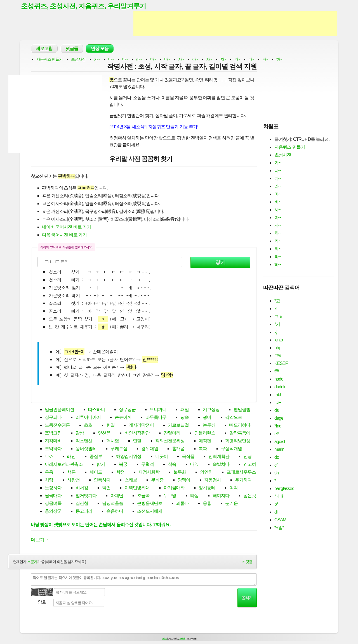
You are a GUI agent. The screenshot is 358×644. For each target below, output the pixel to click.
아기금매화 (174, 489)
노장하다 (53, 489)
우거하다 (243, 481)
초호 (88, 426)
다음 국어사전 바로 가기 (64, 235)
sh (276, 473)
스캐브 (131, 481)
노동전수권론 (57, 426)
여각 (234, 489)
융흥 (207, 504)
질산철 (82, 504)
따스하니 (96, 410)
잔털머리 (172, 434)
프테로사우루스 (241, 473)
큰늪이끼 (123, 418)
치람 (49, 481)
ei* (277, 434)
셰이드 (96, 473)
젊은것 (250, 496)
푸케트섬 (119, 449)
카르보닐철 (178, 426)
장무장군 (127, 410)
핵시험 (113, 442)
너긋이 (162, 457)
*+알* (279, 528)
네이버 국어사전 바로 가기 (66, 228)
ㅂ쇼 (49, 457)
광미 (207, 418)
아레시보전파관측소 (64, 465)
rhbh (278, 395)
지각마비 (53, 442)
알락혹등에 (240, 434)
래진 (71, 457)
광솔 (185, 418)
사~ (181, 60)
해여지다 (221, 496)
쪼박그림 (53, 434)
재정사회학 (149, 473)
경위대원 (150, 449)
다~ (125, 60)
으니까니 (158, 410)
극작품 (188, 457)
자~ (209, 60)
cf (276, 466)
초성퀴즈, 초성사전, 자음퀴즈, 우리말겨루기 (86, 6)
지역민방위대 (137, 489)
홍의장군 (53, 512)
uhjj (277, 348)
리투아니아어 (88, 418)
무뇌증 (157, 481)
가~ (97, 60)
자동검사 (213, 481)
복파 (203, 449)
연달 (137, 442)
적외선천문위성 (170, 442)
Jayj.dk (182, 639)
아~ (195, 60)
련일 (110, 426)
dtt (276, 458)
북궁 (123, 465)
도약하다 (53, 449)
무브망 (170, 496)
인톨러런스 (205, 434)
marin (279, 450)
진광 (248, 457)
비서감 (82, 489)
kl (276, 309)
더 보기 (40, 540)
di (276, 513)
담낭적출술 (113, 504)
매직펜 (205, 442)
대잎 (194, 465)
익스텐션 (84, 442)
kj (276, 333)
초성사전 (78, 60)
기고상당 (211, 410)
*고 (277, 301)
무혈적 (148, 465)
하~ (279, 60)
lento (279, 340)
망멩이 (184, 481)
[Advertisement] (235, 25)
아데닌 (117, 496)
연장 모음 (100, 49)
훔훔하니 (115, 512)
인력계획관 (219, 457)
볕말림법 (242, 410)
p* (276, 505)
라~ (139, 60)
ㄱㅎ (279, 317)
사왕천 (73, 481)
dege (279, 419)
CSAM (280, 520)
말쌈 (80, 434)
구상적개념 (231, 449)
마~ (153, 60)
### (278, 356)
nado (279, 380)
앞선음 (104, 434)
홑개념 (178, 449)
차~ (223, 60)
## (277, 372)
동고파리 (84, 512)
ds (276, 411)
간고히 (250, 465)
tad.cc (164, 639)
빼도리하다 (240, 426)
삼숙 (172, 465)
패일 (185, 410)
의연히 (206, 473)
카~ (237, 60)
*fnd (278, 426)
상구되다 (53, 418)
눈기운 (231, 504)
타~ (251, 60)
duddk (280, 387)
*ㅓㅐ (279, 497)
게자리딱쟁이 (141, 426)
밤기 (101, 465)
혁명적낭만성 (238, 442)
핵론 (71, 473)
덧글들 (72, 49)
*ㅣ (277, 481)
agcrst (280, 442)
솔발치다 (221, 465)
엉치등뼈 (207, 489)
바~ (167, 60)
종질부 (96, 457)
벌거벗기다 (86, 496)
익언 (106, 489)
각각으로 (234, 418)
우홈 (49, 473)
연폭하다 (102, 481)
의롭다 (182, 504)
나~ (111, 60)
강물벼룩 (53, 504)
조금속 (143, 496)
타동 (194, 496)
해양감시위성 (129, 457)
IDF (278, 403)
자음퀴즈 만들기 (50, 60)
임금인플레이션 (59, 410)
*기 (277, 325)
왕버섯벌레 (86, 449)
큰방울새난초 (150, 504)
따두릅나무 (156, 418)
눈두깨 (209, 426)
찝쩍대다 (53, 496)
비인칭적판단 (137, 434)
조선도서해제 (150, 512)
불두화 (180, 473)
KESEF (281, 364)
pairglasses (284, 489)
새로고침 (44, 49)
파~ (265, 60)
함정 (120, 473)
